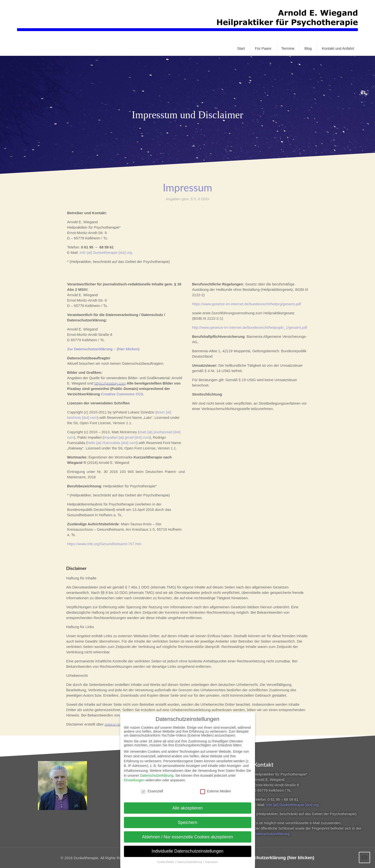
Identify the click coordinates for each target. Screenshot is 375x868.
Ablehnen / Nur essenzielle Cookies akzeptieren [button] (188, 834)
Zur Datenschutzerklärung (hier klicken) (273, 858)
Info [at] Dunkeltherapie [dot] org (102, 252)
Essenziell (152, 788)
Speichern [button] (187, 819)
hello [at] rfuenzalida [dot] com (108, 443)
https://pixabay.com (106, 383)
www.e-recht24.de (119, 724)
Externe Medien (216, 788)
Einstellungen (134, 777)
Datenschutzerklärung (157, 772)
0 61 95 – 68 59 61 (283, 799)
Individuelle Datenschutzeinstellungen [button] (187, 848)
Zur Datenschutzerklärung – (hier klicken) (99, 349)
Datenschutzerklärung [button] (190, 859)
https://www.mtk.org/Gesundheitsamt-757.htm (100, 544)
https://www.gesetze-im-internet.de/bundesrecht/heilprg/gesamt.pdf (242, 304)
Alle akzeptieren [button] (187, 805)
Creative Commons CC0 (118, 394)
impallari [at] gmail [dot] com (123, 437)
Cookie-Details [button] (166, 859)
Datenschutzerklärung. (272, 834)
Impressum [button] (211, 859)
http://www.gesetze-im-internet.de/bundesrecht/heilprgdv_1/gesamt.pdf (246, 327)
